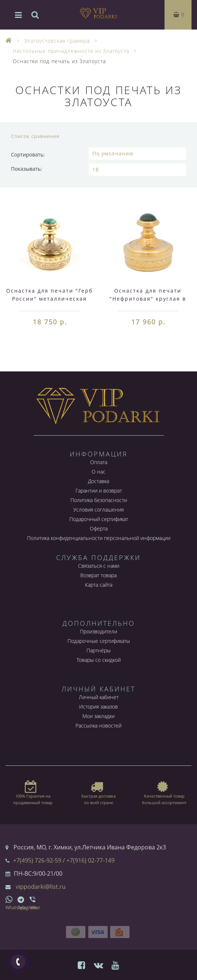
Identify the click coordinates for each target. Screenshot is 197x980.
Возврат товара (98, 575)
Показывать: (27, 169)
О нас (98, 472)
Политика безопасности (99, 500)
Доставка (98, 481)
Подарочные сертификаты (99, 641)
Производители (98, 631)
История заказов (98, 707)
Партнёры (98, 650)
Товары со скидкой (99, 660)
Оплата (99, 462)
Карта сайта (99, 585)
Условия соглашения (98, 510)
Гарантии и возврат (99, 491)
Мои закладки (98, 716)
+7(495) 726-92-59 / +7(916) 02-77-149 (64, 860)
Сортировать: (28, 155)
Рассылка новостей (98, 726)
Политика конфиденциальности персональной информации (99, 538)
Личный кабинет (99, 697)
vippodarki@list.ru (41, 887)
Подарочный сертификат (99, 519)
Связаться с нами (99, 566)
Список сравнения (35, 136)
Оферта (99, 528)
